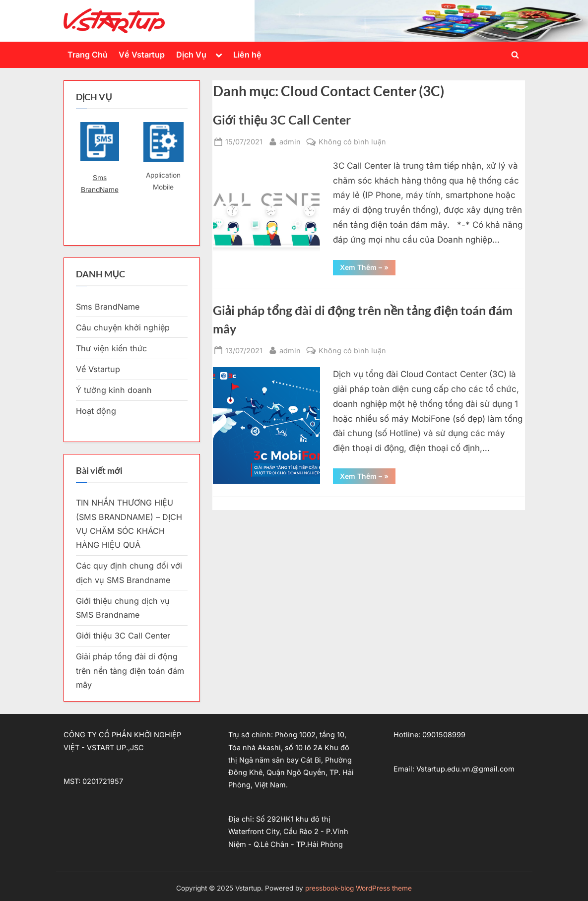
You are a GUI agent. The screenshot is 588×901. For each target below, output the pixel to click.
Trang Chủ (88, 55)
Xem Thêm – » (368, 269)
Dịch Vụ (191, 55)
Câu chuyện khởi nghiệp (123, 327)
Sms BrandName (100, 184)
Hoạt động (96, 411)
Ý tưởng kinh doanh (114, 390)
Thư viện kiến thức (111, 348)
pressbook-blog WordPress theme (359, 888)
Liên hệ (247, 55)
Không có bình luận (352, 142)
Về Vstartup (142, 55)
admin (290, 141)
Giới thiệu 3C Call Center (282, 120)
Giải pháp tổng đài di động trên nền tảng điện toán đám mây (130, 671)
